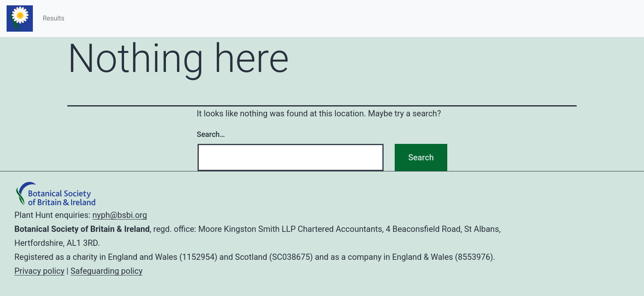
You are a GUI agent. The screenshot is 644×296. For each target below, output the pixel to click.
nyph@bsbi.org (120, 215)
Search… (211, 134)
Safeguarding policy (107, 271)
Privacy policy (39, 271)
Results (54, 18)
